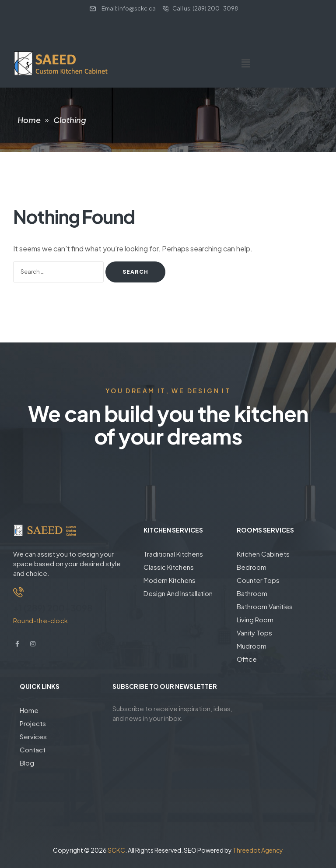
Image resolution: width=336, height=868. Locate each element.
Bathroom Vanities (265, 606)
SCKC (116, 850)
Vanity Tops (254, 633)
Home (29, 710)
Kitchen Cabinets (263, 554)
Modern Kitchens (170, 580)
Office (247, 659)
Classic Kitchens (169, 567)
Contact (33, 750)
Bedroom (252, 567)
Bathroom (252, 593)
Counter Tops (258, 580)
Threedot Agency (258, 850)
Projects (33, 723)
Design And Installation (178, 593)
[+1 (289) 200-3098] (18, 592)
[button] (245, 63)
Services (33, 736)
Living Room (255, 619)
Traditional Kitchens (173, 554)
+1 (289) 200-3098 (53, 608)
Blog (27, 763)
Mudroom (252, 646)
